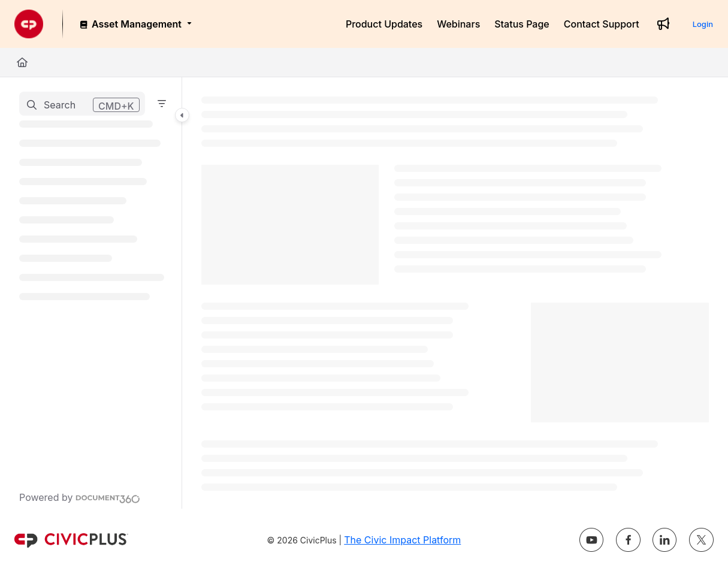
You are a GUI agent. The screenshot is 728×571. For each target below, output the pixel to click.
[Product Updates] (384, 24)
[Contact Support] (602, 24)
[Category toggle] (182, 115)
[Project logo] (29, 24)
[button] (82, 104)
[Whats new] (663, 24)
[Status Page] (522, 24)
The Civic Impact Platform (402, 540)
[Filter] (162, 104)
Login (703, 24)
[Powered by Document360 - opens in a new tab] (80, 497)
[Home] (22, 62)
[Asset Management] (135, 24)
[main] (455, 293)
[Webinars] (458, 24)
